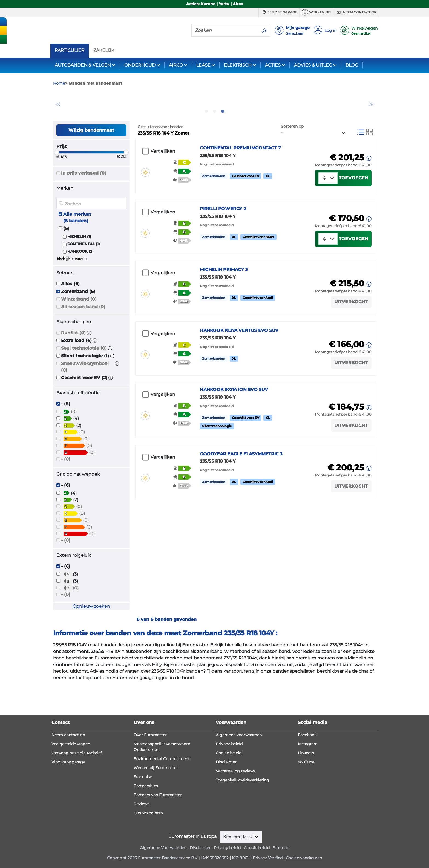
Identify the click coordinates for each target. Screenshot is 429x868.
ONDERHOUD (140, 65)
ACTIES (273, 65)
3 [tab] (223, 141)
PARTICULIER (70, 50)
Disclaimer (226, 762)
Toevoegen (353, 214)
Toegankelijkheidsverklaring (242, 780)
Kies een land (238, 837)
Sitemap (281, 848)
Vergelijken (163, 181)
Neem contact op (356, 12)
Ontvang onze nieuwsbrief (77, 753)
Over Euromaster (150, 735)
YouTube (306, 762)
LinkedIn (306, 753)
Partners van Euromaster (158, 795)
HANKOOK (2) (80, 281)
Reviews (141, 804)
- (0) (66, 488)
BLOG (352, 65)
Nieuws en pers (148, 813)
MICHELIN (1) (79, 266)
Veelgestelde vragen (71, 744)
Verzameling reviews (236, 771)
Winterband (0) (79, 329)
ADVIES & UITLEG (313, 65)
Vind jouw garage (68, 762)
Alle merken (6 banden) (77, 247)
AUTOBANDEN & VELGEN (83, 65)
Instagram (308, 744)
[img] (145, 193)
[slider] (57, 182)
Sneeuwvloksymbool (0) (85, 396)
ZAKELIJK (104, 50)
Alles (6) (70, 313)
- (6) (66, 433)
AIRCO (176, 65)
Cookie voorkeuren (304, 858)
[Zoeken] (225, 30)
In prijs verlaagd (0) (84, 203)
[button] (89, 362)
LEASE (203, 65)
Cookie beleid (229, 753)
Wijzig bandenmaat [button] (91, 159)
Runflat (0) (73, 362)
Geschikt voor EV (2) (84, 407)
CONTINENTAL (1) (84, 273)
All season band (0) (83, 336)
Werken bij (316, 12)
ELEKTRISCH (238, 65)
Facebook (307, 735)
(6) (66, 258)
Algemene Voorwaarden (163, 848)
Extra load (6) (76, 370)
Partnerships (146, 786)
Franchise (143, 777)
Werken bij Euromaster (156, 768)
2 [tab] (215, 141)
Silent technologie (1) (85, 385)
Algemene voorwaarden (239, 735)
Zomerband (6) (78, 321)
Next (372, 119)
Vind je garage (279, 12)
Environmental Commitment (162, 759)
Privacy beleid (229, 744)
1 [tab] (206, 141)
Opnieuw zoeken (91, 636)
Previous (57, 119)
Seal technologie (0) (84, 378)
